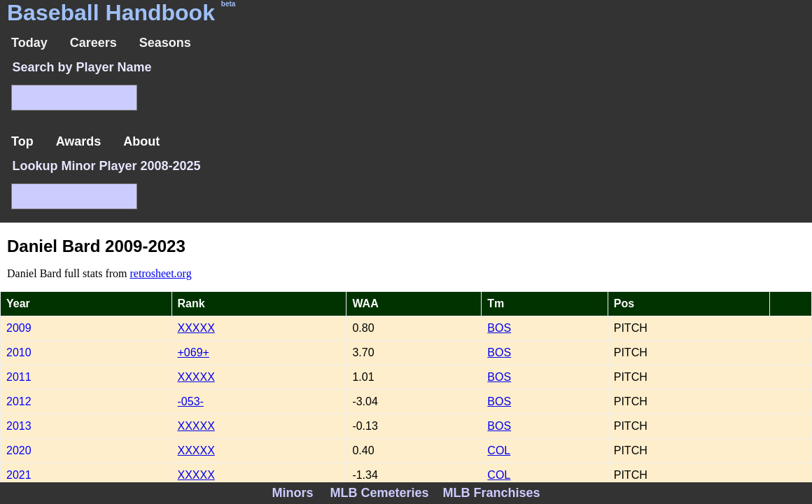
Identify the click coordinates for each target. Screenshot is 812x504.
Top (22, 141)
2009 (19, 328)
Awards (79, 141)
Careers (93, 43)
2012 (19, 401)
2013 (19, 426)
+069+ (194, 352)
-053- (191, 401)
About (141, 141)
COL (499, 450)
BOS (499, 328)
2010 (19, 352)
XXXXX (196, 328)
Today (29, 43)
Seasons (165, 43)
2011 (19, 377)
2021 (19, 475)
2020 (19, 450)
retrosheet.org (161, 273)
